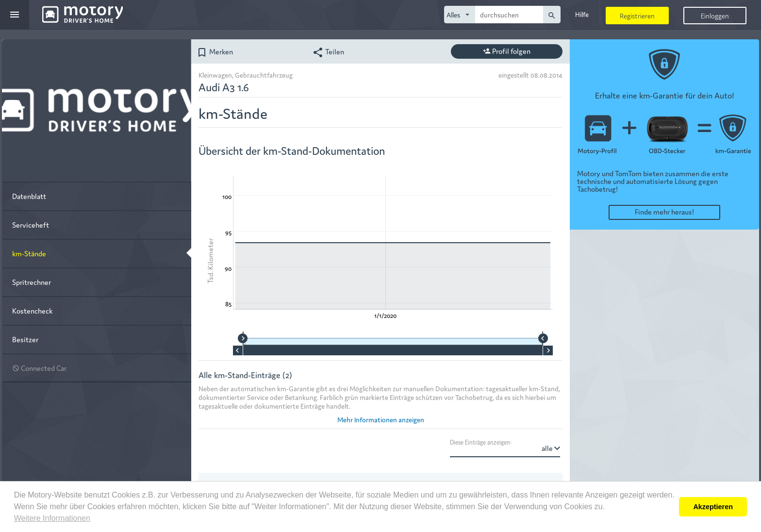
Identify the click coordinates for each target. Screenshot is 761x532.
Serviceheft (31, 224)
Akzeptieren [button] (713, 507)
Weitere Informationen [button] (52, 518)
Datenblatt (29, 196)
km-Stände (29, 253)
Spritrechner (32, 282)
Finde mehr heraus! (664, 211)
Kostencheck (32, 310)
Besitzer (25, 339)
